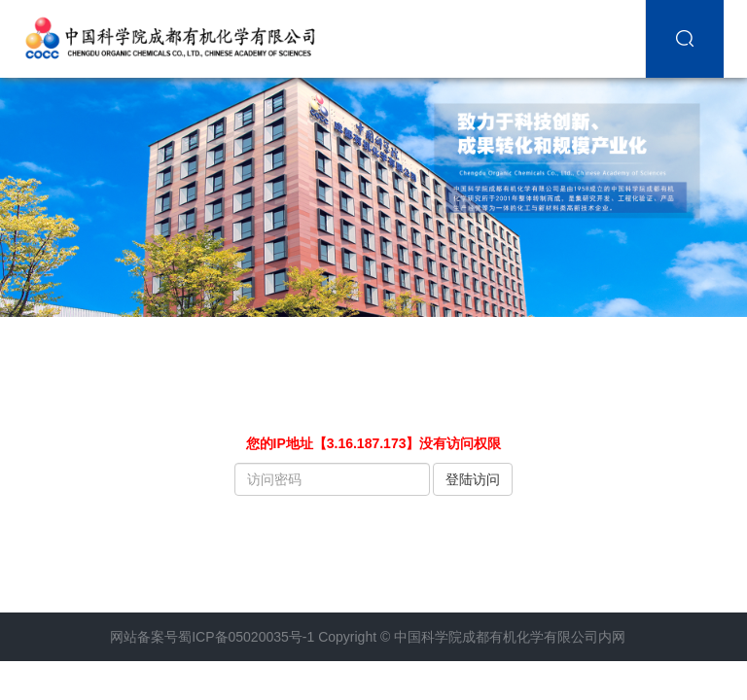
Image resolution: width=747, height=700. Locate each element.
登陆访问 (473, 479)
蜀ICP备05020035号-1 (246, 637)
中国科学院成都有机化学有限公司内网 (510, 637)
